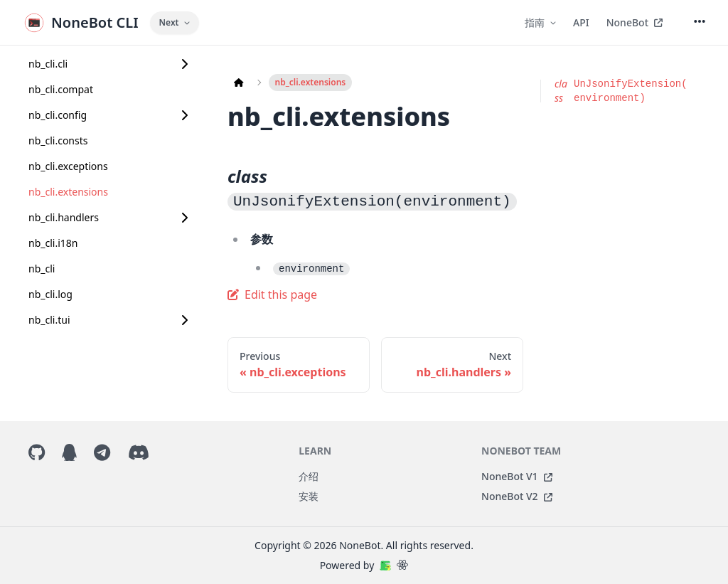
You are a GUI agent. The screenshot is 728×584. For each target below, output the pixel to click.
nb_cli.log (50, 294)
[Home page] (239, 83)
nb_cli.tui (49, 320)
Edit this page (272, 294)
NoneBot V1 (517, 476)
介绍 (309, 476)
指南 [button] (540, 22)
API (581, 22)
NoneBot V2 (517, 496)
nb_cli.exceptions (68, 166)
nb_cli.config (58, 115)
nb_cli (42, 269)
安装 (309, 496)
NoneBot (635, 22)
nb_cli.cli (48, 64)
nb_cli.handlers (64, 217)
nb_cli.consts (58, 140)
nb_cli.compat (61, 89)
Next (175, 22)
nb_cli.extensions (68, 192)
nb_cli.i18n (53, 243)
